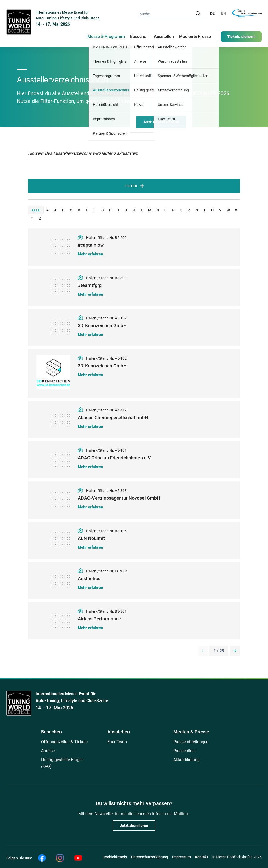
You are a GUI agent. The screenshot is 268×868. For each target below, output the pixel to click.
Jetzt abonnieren (134, 826)
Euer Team (117, 742)
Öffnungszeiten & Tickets (64, 742)
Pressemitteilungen (191, 742)
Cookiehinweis (115, 857)
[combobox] (170, 13)
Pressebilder (185, 751)
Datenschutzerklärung (150, 857)
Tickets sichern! (241, 37)
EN (224, 13)
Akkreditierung (186, 760)
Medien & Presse (195, 36)
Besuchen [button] (139, 36)
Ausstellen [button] (164, 36)
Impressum (182, 857)
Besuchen (51, 732)
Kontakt (202, 857)
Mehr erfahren (90, 254)
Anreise (48, 751)
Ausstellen (119, 732)
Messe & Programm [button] (106, 36)
